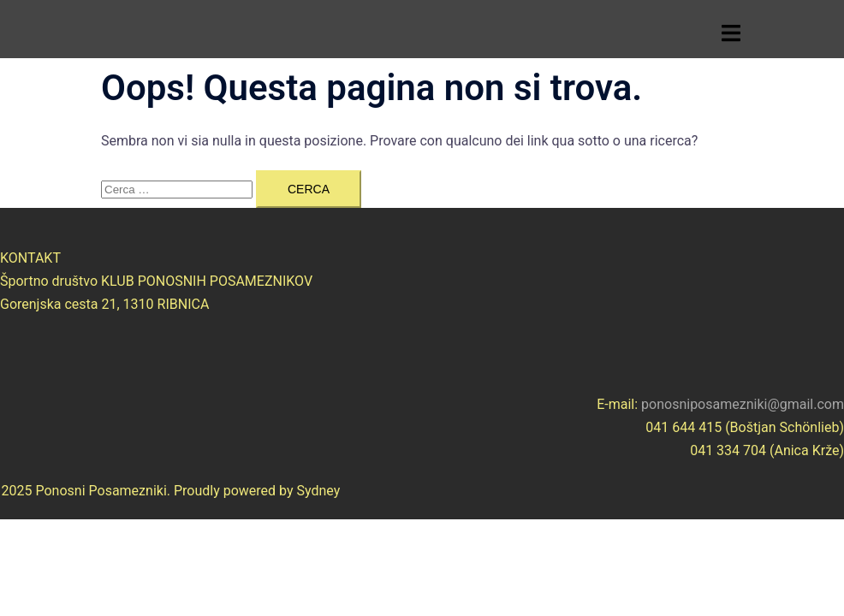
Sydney (319, 491)
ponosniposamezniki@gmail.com (743, 404)
